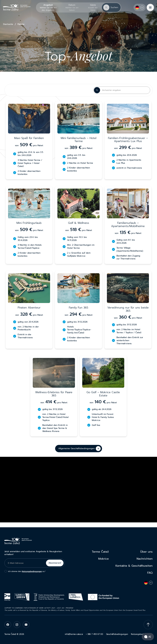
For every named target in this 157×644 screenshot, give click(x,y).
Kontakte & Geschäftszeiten (134, 566)
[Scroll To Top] (148, 625)
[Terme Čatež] (17, 8)
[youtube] (26, 625)
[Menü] (150, 7)
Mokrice (103, 559)
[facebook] (8, 625)
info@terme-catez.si (74, 634)
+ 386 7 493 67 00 (94, 634)
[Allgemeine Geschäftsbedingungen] (79, 449)
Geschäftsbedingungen (117, 634)
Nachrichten (145, 559)
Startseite (8, 24)
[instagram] (17, 625)
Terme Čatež (100, 552)
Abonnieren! (55, 563)
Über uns (146, 552)
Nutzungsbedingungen (32, 571)
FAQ (150, 573)
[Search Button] (97, 90)
